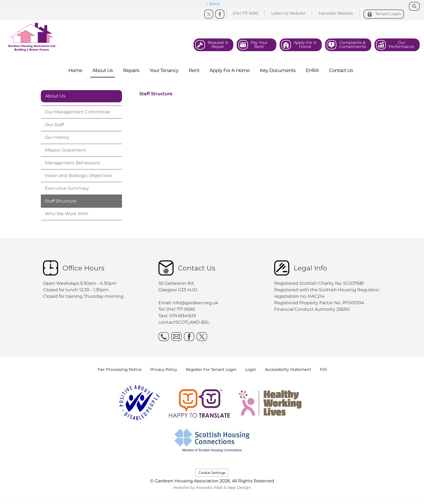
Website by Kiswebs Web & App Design (212, 487)
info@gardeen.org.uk (195, 303)
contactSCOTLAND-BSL (184, 322)
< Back (213, 4)
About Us (55, 96)
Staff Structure (156, 94)
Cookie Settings (212, 473)
